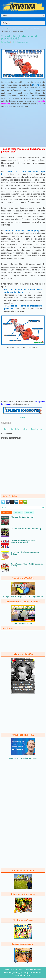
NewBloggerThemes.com (23, 976)
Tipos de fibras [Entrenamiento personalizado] (20, 37)
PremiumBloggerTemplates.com (23, 974)
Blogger (34, 758)
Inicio (4, 29)
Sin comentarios (22, 42)
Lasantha (38, 972)
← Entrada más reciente (10, 429)
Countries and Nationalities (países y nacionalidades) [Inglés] (24, 541)
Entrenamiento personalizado (18, 29)
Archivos (29, 513)
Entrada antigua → (38, 429)
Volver (23, 417)
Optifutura (7, 42)
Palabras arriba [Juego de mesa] (22, 517)
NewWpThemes (16, 972)
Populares (7, 513)
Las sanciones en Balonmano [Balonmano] (26, 529)
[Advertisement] (23, 128)
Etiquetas (18, 513)
